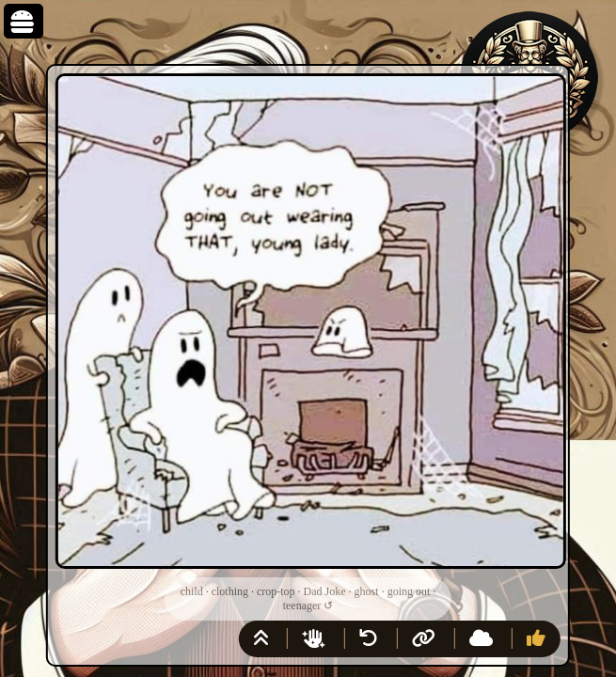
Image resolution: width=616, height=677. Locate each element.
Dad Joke (325, 591)
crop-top (276, 591)
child (192, 591)
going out (409, 591)
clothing (230, 591)
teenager (302, 606)
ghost (367, 591)
